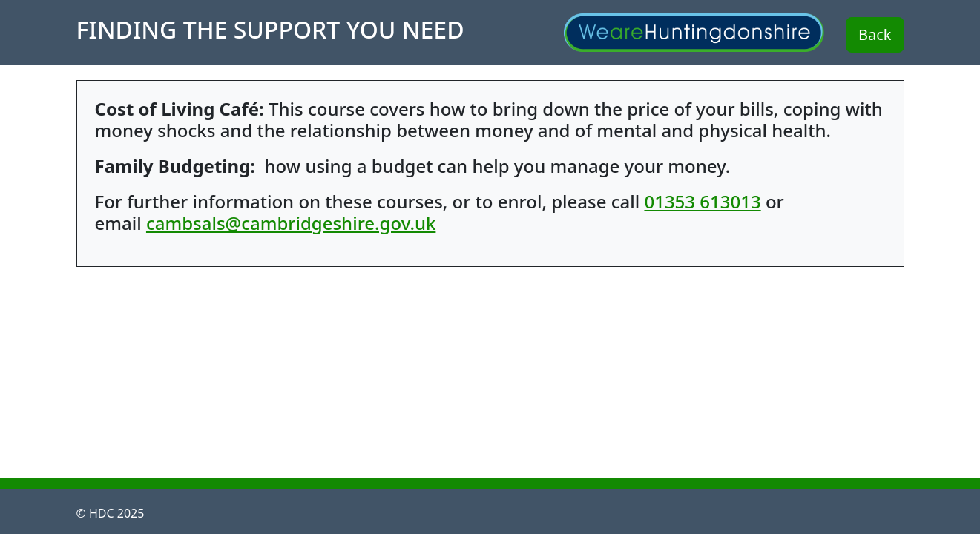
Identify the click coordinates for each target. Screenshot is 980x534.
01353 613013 (702, 201)
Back (875, 34)
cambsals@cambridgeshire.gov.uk (291, 223)
